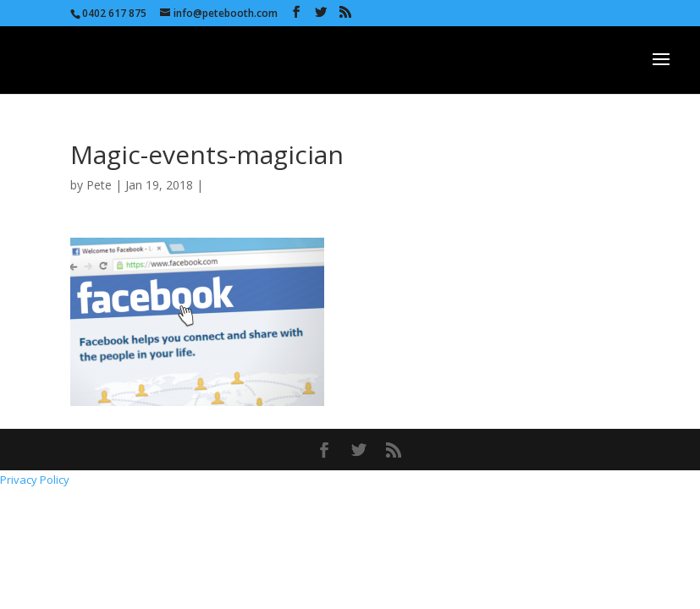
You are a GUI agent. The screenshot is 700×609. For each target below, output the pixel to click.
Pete (99, 185)
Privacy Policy (35, 480)
